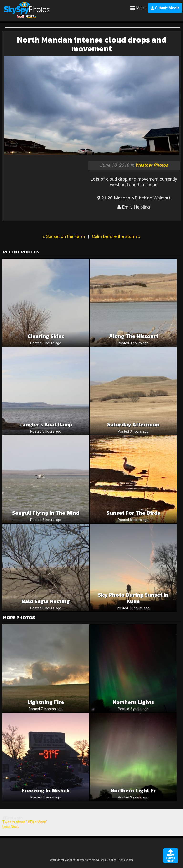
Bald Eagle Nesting (46, 601)
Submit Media (165, 8)
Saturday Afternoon (133, 425)
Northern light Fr (133, 790)
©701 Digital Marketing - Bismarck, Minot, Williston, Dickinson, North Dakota (91, 860)
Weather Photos (152, 165)
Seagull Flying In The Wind (46, 513)
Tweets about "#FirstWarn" (25, 822)
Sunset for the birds (133, 513)
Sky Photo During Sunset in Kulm (133, 598)
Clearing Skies (46, 336)
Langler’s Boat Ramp (46, 425)
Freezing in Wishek (46, 790)
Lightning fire (46, 702)
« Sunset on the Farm (64, 236)
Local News (11, 827)
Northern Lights (133, 702)
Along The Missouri (133, 336)
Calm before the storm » (116, 236)
